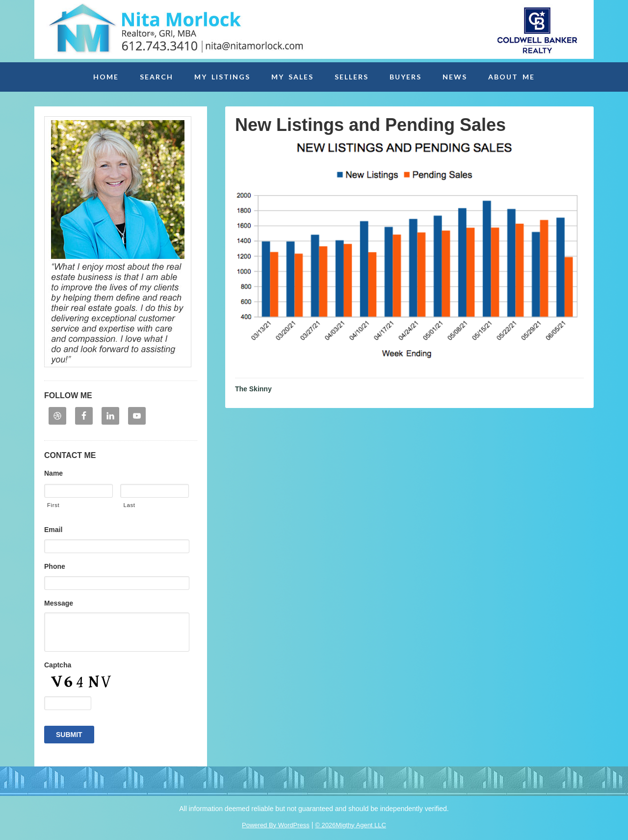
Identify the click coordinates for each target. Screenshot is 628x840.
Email (53, 530)
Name (53, 473)
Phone (55, 566)
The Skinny (253, 389)
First (53, 505)
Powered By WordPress (276, 825)
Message (59, 603)
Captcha (58, 665)
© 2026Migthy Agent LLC (351, 825)
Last (129, 505)
